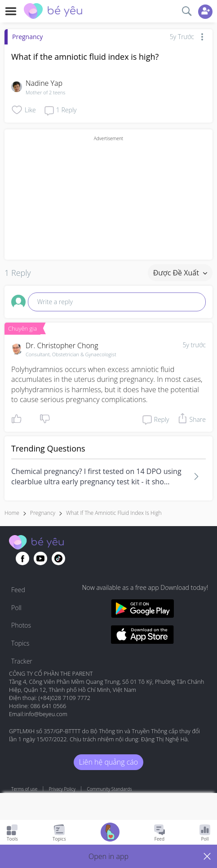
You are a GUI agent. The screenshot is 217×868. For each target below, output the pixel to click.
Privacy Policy (62, 789)
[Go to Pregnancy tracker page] (110, 833)
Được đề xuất (180, 273)
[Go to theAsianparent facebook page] (22, 558)
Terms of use (24, 789)
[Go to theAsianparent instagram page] (58, 558)
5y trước (194, 345)
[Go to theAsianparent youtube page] (40, 558)
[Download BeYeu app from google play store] (142, 610)
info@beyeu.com (46, 714)
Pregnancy (27, 37)
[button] (108, 856)
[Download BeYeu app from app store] (142, 636)
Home (12, 513)
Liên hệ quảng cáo (108, 762)
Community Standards (110, 789)
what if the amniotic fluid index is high (114, 513)
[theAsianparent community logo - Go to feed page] (53, 12)
